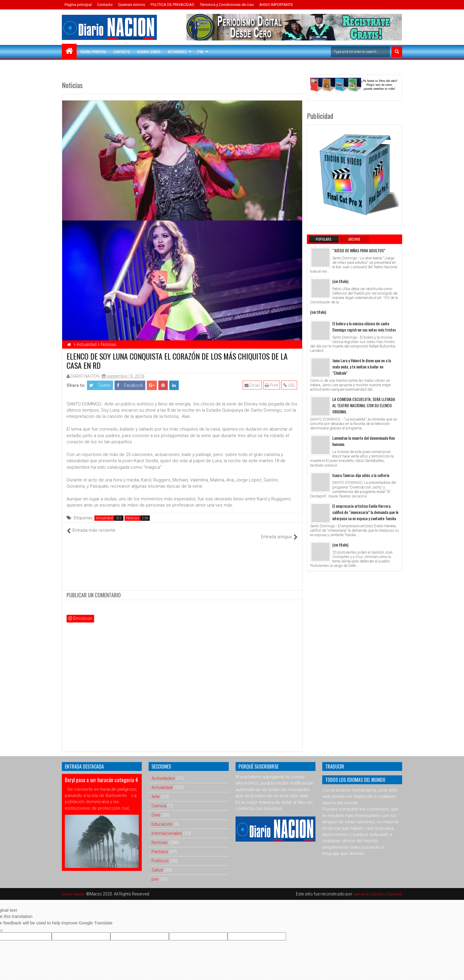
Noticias (133, 518)
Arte (156, 790)
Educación (162, 818)
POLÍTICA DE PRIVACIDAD (173, 5)
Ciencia (159, 800)
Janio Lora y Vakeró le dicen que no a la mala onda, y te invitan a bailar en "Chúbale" (362, 367)
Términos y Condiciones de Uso (227, 5)
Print (272, 385)
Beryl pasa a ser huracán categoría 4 (101, 774)
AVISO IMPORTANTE (276, 5)
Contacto (105, 5)
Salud (157, 864)
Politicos (160, 855)
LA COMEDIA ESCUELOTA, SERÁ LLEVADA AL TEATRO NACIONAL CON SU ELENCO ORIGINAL (364, 405)
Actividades (177, 52)
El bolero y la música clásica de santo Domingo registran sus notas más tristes (364, 326)
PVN (200, 52)
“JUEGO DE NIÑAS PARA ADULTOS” (359, 250)
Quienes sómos (132, 5)
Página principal (78, 5)
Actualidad (104, 518)
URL (290, 385)
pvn (155, 873)
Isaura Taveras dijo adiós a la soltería (361, 475)
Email (253, 385)
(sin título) (340, 281)
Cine (156, 809)
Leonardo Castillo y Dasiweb (376, 888)
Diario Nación (75, 888)
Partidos (160, 845)
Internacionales (167, 827)
